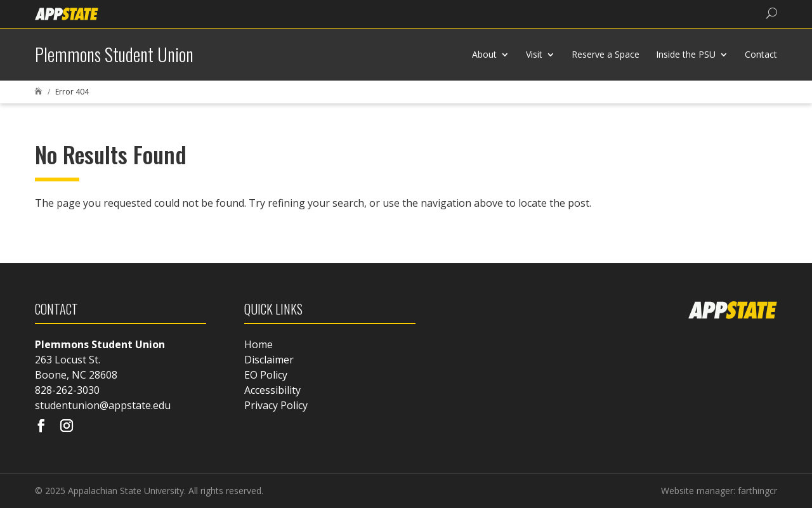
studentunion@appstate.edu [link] (103, 405)
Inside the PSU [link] (686, 54)
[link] (67, 13)
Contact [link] (761, 54)
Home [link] (259, 344)
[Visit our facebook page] (41, 427)
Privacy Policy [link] (276, 405)
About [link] (484, 54)
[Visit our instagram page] (67, 427)
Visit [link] (534, 54)
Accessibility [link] (272, 390)
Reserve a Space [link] (606, 54)
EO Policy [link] (266, 375)
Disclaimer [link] (269, 360)
